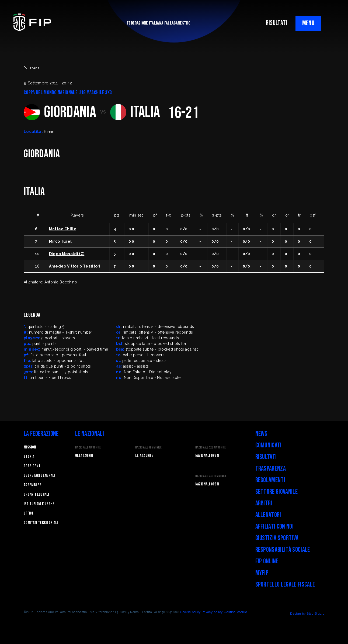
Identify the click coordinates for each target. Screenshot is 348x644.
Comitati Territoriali (41, 523)
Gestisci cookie (236, 612)
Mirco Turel (60, 241)
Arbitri (264, 503)
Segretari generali (39, 476)
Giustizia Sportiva (277, 538)
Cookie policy (190, 612)
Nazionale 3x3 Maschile (211, 448)
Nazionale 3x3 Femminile (211, 476)
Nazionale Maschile (88, 448)
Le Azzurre (144, 456)
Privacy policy (212, 612)
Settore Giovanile (276, 492)
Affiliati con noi (274, 527)
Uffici (28, 513)
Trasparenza (271, 469)
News (261, 434)
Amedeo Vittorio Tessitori (75, 266)
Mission (30, 447)
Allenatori (268, 515)
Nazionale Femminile (148, 448)
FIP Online (267, 561)
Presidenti (32, 466)
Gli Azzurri (84, 456)
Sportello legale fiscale (285, 585)
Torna (32, 68)
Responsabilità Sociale (283, 550)
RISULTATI (277, 23)
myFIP (262, 573)
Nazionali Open (207, 456)
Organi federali (36, 494)
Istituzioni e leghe (39, 504)
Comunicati (269, 445)
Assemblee (33, 485)
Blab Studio (315, 614)
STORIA (29, 457)
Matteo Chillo (63, 229)
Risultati (266, 457)
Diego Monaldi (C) (67, 254)
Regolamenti (270, 480)
